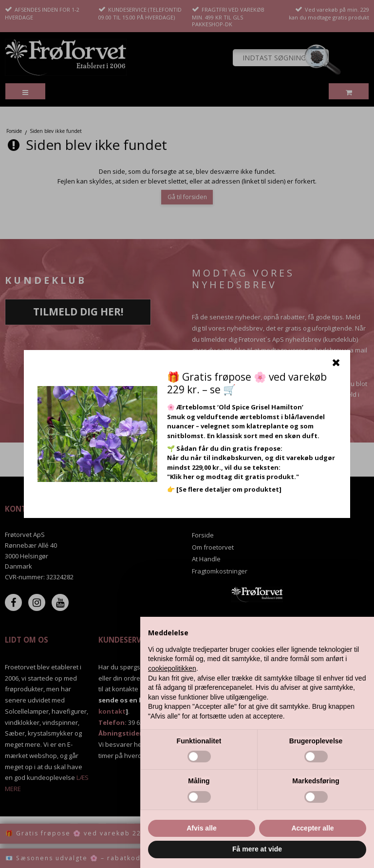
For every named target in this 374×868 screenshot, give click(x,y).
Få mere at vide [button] (257, 849)
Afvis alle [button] (201, 828)
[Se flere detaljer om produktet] (229, 489)
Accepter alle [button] (312, 828)
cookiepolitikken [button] (172, 668)
